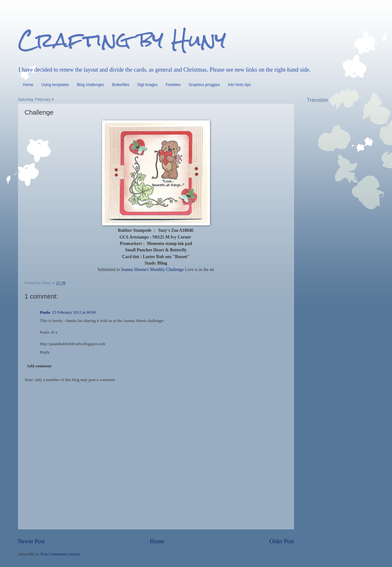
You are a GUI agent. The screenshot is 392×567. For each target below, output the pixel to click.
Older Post (282, 541)
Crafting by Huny (122, 40)
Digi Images (148, 85)
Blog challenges (91, 85)
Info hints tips (239, 85)
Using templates (55, 85)
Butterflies (121, 85)
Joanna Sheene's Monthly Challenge (152, 270)
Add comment (39, 366)
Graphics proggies (204, 85)
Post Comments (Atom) (60, 554)
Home (28, 85)
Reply (45, 352)
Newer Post (31, 541)
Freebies (173, 85)
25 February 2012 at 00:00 (74, 312)
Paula (45, 312)
